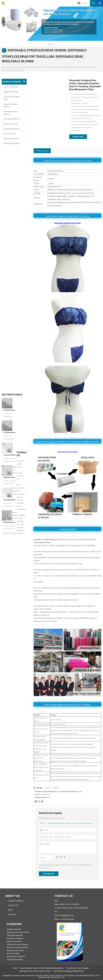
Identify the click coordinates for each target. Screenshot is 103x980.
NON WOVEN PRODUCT (12, 119)
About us (12, 896)
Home (5, 67)
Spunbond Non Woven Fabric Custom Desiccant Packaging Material (10, 280)
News (10, 910)
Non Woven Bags (10, 134)
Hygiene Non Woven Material (11, 105)
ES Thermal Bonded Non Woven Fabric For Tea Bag (10, 190)
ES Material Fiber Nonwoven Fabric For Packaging (10, 168)
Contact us (64, 896)
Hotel (47, 788)
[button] (50, 44)
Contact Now (78, 137)
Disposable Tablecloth (11, 138)
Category (13, 67)
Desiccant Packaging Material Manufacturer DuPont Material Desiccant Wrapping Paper (10, 235)
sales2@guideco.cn (67, 915)
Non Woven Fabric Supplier (78, 968)
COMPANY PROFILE (16, 901)
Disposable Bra (38, 67)
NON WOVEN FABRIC (11, 92)
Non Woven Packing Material (11, 113)
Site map (12, 915)
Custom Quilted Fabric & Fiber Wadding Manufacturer (42, 968)
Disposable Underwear (24, 67)
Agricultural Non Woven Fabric (12, 98)
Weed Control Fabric (11, 124)
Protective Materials (11, 87)
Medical (55, 788)
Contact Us (13, 905)
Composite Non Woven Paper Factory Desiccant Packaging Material (10, 212)
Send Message (49, 874)
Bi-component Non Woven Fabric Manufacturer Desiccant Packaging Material (10, 257)
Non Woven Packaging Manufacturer (68, 971)
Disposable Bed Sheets (12, 129)
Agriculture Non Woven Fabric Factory (35, 971)
